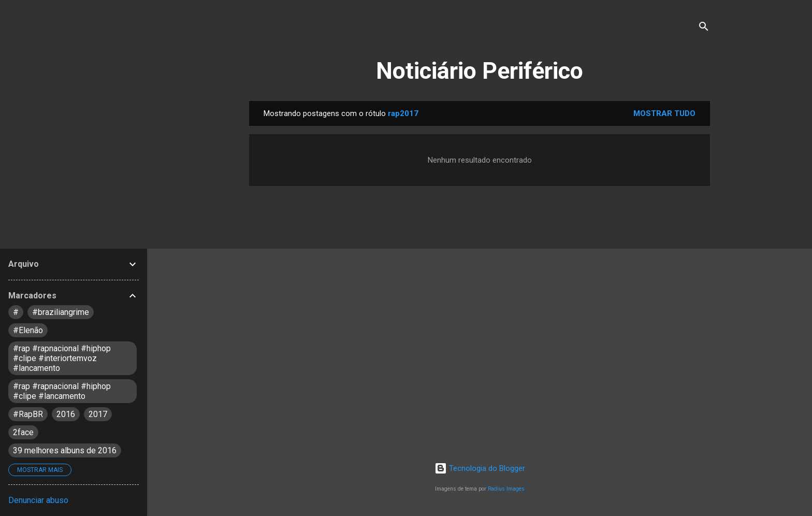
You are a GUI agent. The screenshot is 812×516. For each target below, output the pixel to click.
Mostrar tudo (664, 113)
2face (23, 432)
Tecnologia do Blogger (480, 468)
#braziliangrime (61, 312)
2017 (98, 414)
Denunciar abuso (38, 500)
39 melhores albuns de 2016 (65, 450)
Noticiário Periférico (480, 71)
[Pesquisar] (704, 28)
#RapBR (28, 414)
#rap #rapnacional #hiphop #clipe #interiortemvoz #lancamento (62, 358)
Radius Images (506, 489)
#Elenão (28, 330)
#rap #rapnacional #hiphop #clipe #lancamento (62, 391)
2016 (66, 414)
